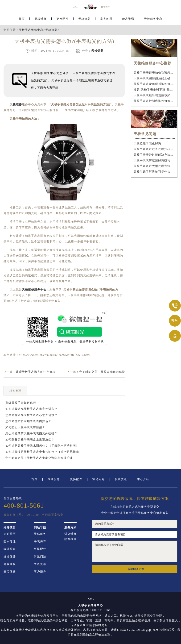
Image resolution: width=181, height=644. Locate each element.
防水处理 (10, 541)
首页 (22, 18)
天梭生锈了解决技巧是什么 (152, 172)
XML (91, 599)
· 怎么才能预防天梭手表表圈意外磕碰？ (31, 433)
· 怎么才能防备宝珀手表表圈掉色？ (27, 421)
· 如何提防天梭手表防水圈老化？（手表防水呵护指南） (41, 446)
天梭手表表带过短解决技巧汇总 (154, 160)
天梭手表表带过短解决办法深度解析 (154, 155)
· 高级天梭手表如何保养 (20, 403)
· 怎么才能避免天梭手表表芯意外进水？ (31, 415)
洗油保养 (10, 557)
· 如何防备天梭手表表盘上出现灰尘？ (29, 440)
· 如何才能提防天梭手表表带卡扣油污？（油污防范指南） (43, 452)
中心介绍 (143, 479)
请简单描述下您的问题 (135, 551)
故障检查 (10, 549)
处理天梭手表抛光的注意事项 (36, 372)
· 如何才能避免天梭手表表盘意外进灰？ (31, 409)
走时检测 (10, 534)
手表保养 (40, 541)
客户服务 (40, 572)
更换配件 (62, 18)
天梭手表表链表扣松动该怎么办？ (154, 73)
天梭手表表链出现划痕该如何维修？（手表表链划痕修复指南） (154, 95)
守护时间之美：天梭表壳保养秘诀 (102, 372)
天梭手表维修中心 (31, 30)
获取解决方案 (136, 569)
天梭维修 (41, 18)
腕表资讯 (128, 18)
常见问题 (106, 18)
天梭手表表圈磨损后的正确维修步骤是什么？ (154, 78)
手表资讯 (40, 564)
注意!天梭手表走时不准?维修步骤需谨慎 (154, 90)
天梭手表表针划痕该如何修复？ (154, 101)
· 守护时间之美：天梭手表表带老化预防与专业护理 (38, 458)
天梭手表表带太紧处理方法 (152, 166)
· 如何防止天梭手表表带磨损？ (24, 427)
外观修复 (10, 564)
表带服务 (10, 572)
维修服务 (54, 479)
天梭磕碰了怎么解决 (147, 143)
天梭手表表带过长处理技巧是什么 (154, 149)
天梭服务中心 (153, 18)
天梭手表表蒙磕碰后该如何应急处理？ (154, 84)
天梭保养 (84, 18)
